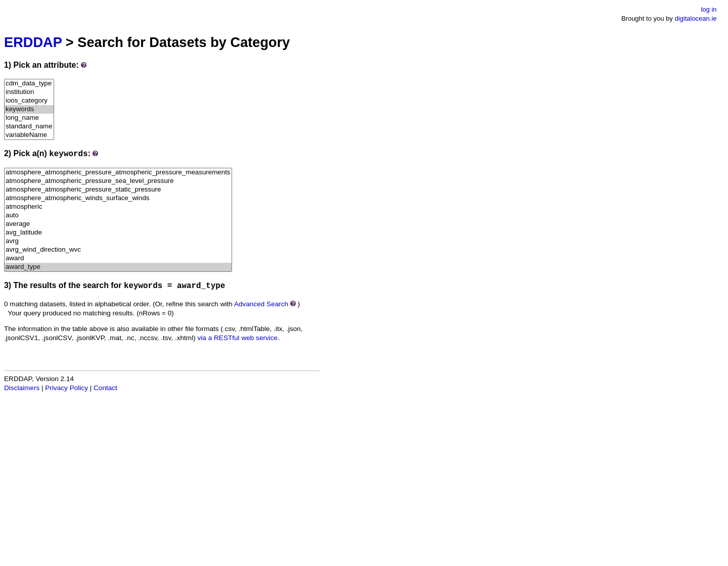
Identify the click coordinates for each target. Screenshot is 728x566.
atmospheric (118, 207)
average (118, 224)
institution (29, 92)
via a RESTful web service (238, 338)
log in (709, 9)
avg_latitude (118, 233)
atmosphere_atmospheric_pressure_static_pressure (118, 190)
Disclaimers (22, 388)
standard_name (29, 127)
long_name (29, 118)
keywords (29, 109)
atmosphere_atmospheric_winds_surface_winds (118, 198)
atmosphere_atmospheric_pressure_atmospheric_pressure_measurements (118, 173)
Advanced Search (261, 304)
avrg (118, 241)
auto (118, 216)
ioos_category (29, 101)
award (118, 258)
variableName (29, 135)
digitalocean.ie (695, 18)
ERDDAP (33, 42)
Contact (105, 388)
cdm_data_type (29, 84)
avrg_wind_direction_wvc (118, 250)
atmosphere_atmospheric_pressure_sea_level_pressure (118, 181)
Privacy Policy (66, 388)
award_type (118, 267)
